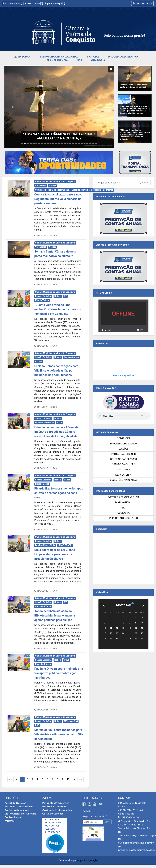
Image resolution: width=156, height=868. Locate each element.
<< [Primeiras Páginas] (10, 779)
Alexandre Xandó (43, 607)
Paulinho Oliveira (43, 664)
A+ (143, 3)
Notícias (93, 57)
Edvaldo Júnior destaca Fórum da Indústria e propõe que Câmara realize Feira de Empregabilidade (56, 432)
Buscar (144, 183)
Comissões (123, 438)
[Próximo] (143, 605)
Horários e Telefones (55, 807)
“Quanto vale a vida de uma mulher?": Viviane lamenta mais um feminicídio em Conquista (58, 309)
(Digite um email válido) (95, 817)
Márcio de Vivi (71, 721)
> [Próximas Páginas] (74, 779)
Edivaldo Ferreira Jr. (45, 423)
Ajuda (47, 798)
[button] (13, 107)
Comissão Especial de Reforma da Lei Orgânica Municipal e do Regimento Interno (74, 190)
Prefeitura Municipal (17, 810)
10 (68, 779)
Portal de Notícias (15, 803)
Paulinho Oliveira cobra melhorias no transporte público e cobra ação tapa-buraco (59, 673)
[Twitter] (101, 804)
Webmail (10, 821)
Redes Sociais (93, 798)
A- (151, 3)
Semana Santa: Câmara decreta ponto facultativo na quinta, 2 (59, 136)
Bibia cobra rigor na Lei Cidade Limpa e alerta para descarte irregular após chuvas (55, 554)
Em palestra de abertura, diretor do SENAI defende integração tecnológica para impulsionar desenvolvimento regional (134, 110)
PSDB (60, 423)
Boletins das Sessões (124, 459)
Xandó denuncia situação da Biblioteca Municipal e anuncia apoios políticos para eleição (55, 615)
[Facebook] (85, 804)
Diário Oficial (124, 502)
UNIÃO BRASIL (65, 545)
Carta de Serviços (53, 814)
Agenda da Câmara (124, 464)
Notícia (52, 186)
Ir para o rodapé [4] (55, 3)
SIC (123, 508)
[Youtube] (95, 804)
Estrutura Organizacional (59, 57)
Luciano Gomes (71, 357)
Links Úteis (13, 798)
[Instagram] (90, 804)
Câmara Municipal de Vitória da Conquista (55, 182)
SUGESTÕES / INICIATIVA (124, 480)
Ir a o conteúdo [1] (13, 3)
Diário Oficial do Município (20, 814)
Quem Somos (22, 57)
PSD (37, 725)
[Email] (93, 822)
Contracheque (13, 817)
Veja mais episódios (124, 375)
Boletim (88, 811)
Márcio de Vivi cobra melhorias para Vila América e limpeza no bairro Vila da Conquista (59, 734)
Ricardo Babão (42, 484)
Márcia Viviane (42, 300)
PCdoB (38, 362)
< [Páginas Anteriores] (17, 779)
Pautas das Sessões (123, 454)
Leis (79, 60)
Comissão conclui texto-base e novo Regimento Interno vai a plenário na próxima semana (58, 199)
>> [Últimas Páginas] (81, 779)
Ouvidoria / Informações (57, 810)
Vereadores (41, 186)
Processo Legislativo (123, 57)
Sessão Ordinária (43, 296)
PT (65, 296)
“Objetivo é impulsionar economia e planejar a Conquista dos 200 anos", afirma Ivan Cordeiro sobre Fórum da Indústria (135, 134)
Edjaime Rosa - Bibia (45, 545)
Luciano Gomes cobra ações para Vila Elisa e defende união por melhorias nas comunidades (56, 370)
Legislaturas (123, 475)
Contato (125, 798)
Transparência (57, 60)
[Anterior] (104, 605)
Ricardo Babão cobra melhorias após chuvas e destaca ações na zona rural (59, 493)
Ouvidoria (98, 60)
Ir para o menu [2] (34, 3)
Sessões (124, 449)
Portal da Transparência (124, 497)
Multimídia (123, 470)
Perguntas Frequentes (123, 518)
